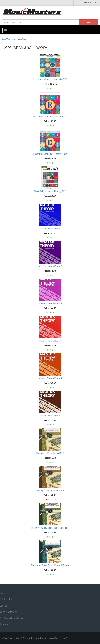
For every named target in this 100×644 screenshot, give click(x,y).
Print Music (6, 39)
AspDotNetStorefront (61, 638)
